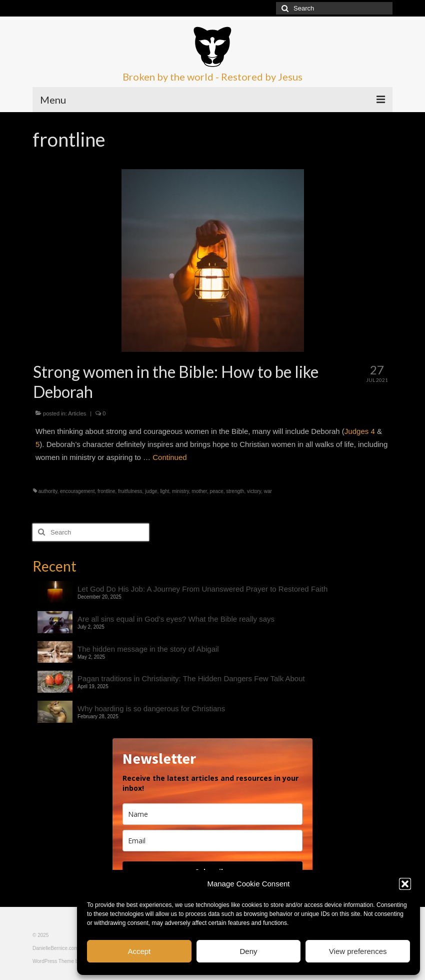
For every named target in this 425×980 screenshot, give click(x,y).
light (164, 491)
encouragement (77, 491)
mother (199, 491)
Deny (248, 951)
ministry (180, 491)
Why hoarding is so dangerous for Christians (151, 708)
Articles (77, 413)
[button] (405, 884)
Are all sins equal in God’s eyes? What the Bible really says (176, 619)
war (268, 491)
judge (151, 491)
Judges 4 (360, 431)
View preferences (358, 951)
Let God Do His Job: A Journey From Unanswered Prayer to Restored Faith (202, 589)
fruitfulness (130, 491)
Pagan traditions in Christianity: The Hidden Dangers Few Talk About (191, 678)
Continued (169, 457)
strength (235, 491)
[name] (212, 814)
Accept (139, 951)
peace (216, 491)
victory (254, 491)
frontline (106, 491)
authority (48, 491)
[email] (212, 841)
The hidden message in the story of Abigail (148, 649)
